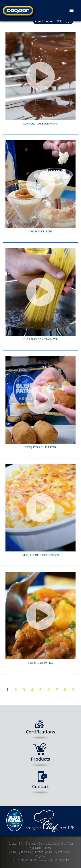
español (39, 21)
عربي (68, 21)
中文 (59, 21)
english (50, 21)
